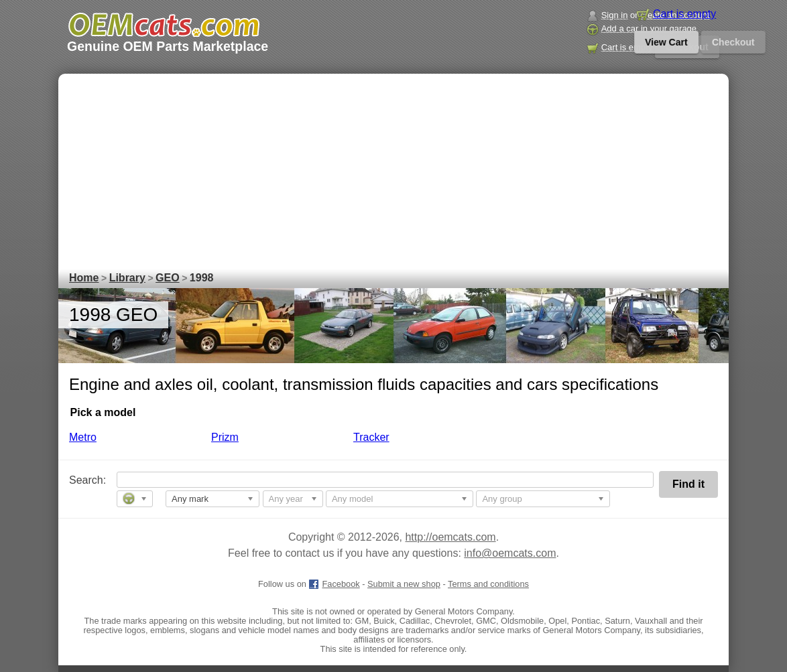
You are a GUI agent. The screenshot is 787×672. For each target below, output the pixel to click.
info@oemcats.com (510, 553)
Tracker (371, 437)
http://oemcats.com (450, 537)
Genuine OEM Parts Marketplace (168, 46)
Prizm (225, 437)
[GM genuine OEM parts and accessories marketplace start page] (163, 25)
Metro (83, 437)
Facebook (334, 584)
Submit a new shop (404, 584)
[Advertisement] (393, 167)
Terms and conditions (488, 584)
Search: (78, 480)
